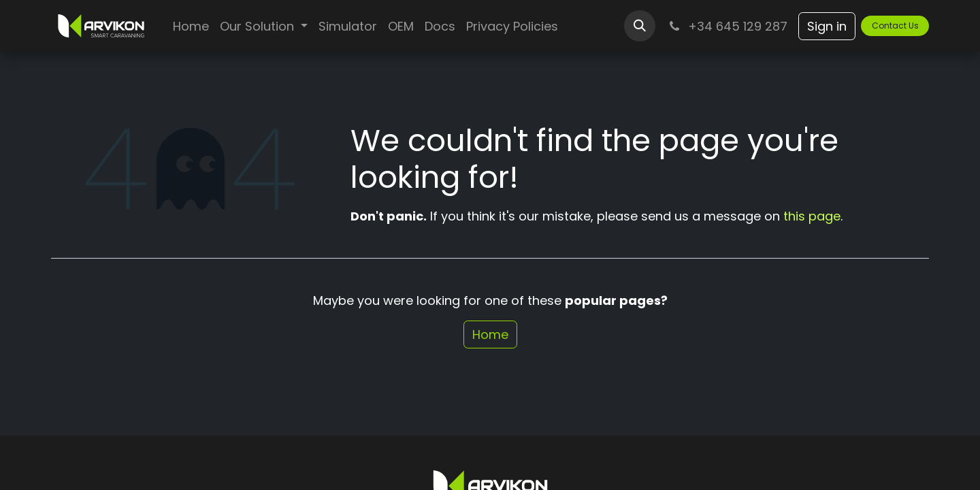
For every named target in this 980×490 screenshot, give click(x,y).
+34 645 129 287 (727, 26)
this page (812, 216)
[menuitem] (191, 26)
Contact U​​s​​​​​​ (895, 26)
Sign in (827, 26)
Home (490, 334)
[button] (640, 26)
